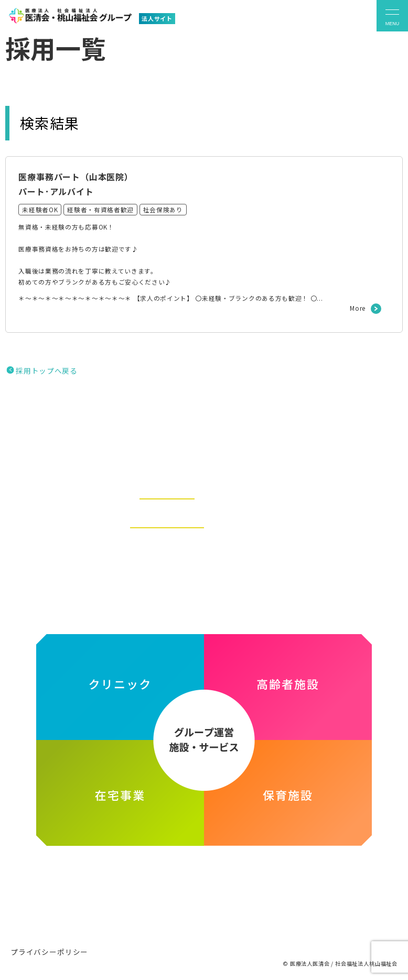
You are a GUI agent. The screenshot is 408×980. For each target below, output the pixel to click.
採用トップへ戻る (46, 377)
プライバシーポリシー (49, 950)
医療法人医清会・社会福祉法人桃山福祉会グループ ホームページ (204, 891)
